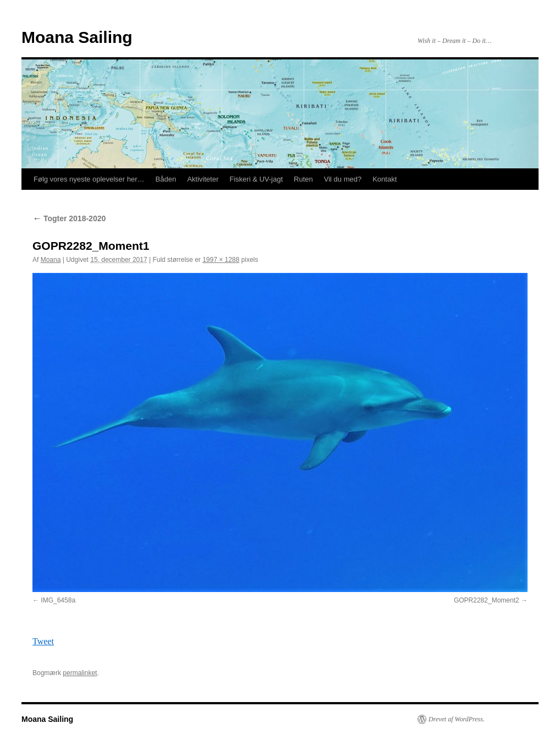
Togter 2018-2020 (69, 218)
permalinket (80, 673)
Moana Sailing (77, 37)
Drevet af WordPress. (457, 719)
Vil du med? (343, 179)
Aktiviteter (203, 179)
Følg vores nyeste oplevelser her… (89, 179)
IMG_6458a (58, 600)
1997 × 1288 (221, 260)
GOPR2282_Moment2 (487, 600)
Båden (166, 179)
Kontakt (385, 179)
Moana (51, 260)
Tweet (43, 641)
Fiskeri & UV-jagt (256, 179)
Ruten (303, 179)
